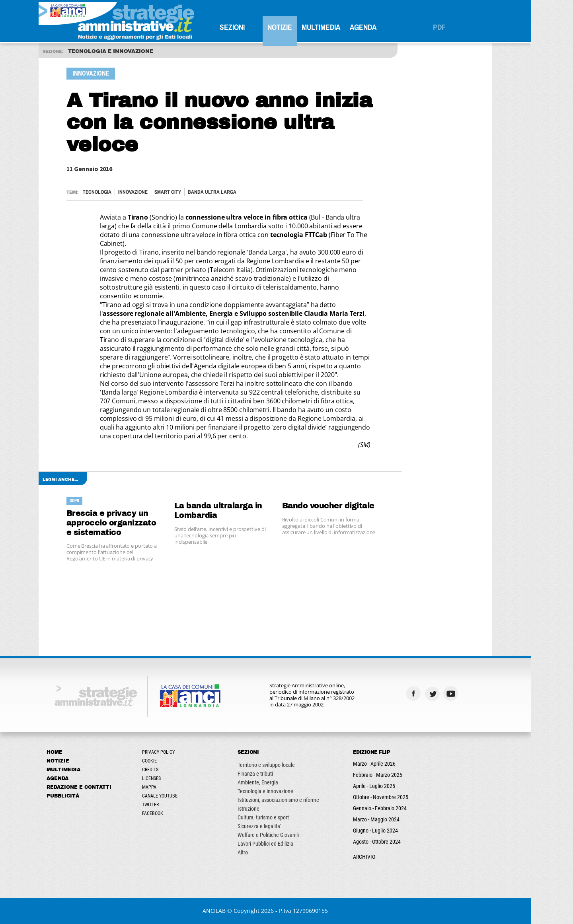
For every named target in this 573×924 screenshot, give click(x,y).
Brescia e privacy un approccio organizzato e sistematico (133, 523)
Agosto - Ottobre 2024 (398, 842)
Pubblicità (84, 796)
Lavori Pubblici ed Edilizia (286, 844)
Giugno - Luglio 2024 (397, 831)
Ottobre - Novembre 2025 (402, 797)
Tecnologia (118, 192)
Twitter (172, 805)
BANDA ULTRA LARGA (233, 192)
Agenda (384, 27)
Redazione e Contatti (100, 787)
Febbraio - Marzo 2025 (399, 775)
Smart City (189, 192)
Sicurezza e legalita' (280, 826)
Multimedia (342, 27)
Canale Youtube (181, 796)
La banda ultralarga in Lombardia (239, 511)
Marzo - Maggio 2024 (397, 819)
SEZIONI (253, 27)
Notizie (301, 27)
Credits (171, 770)
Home (76, 752)
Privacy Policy (179, 752)
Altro (264, 852)
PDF (460, 27)
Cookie (171, 761)
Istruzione (270, 809)
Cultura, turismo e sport (284, 817)
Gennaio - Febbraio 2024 (401, 808)
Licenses (172, 778)
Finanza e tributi (276, 774)
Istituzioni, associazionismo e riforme (299, 800)
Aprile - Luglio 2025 (395, 786)
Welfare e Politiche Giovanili (289, 835)
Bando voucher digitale (349, 506)
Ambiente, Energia (279, 782)
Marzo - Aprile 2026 (395, 764)
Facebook (174, 813)
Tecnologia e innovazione (286, 791)
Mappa (170, 787)
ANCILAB (236, 911)
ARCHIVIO (385, 857)
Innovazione (154, 192)
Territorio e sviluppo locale (287, 765)
